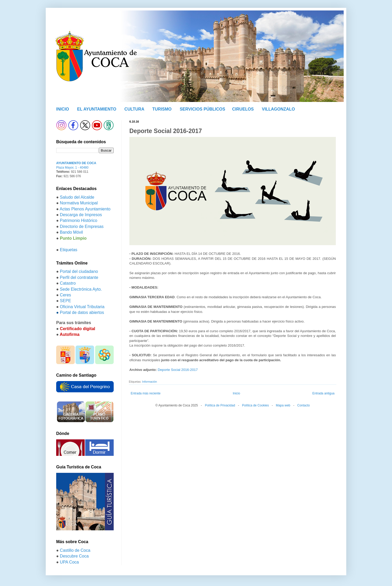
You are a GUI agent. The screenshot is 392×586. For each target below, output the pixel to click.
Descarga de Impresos (81, 215)
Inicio (237, 393)
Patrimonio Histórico (79, 220)
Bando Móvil (71, 232)
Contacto (303, 405)
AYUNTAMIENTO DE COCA (76, 163)
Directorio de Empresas (82, 226)
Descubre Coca (74, 556)
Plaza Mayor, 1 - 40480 (72, 168)
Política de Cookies (255, 405)
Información (149, 382)
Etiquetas (69, 250)
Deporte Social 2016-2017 (178, 370)
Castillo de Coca (75, 550)
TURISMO (162, 109)
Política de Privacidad (220, 405)
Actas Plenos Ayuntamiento (85, 209)
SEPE (65, 301)
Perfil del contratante (79, 277)
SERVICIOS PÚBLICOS (203, 109)
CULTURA (134, 109)
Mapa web (283, 405)
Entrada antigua (323, 393)
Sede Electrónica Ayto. (81, 289)
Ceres (65, 295)
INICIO (63, 109)
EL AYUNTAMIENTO (97, 109)
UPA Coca (69, 562)
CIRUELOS (243, 109)
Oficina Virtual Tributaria (82, 307)
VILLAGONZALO (278, 109)
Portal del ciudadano (79, 271)
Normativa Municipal (79, 203)
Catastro (68, 283)
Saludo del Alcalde (77, 197)
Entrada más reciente (146, 393)
